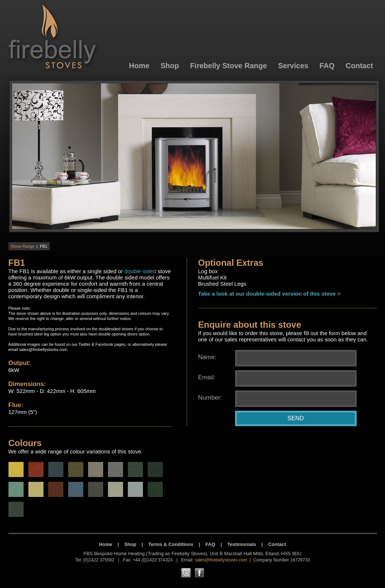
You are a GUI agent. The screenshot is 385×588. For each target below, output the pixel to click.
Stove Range (23, 246)
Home (106, 544)
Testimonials (242, 544)
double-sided (140, 271)
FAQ (211, 544)
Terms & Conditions (171, 544)
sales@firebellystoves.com (43, 349)
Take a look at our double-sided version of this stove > (269, 294)
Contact (277, 544)
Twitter (84, 344)
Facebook (104, 344)
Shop (130, 544)
